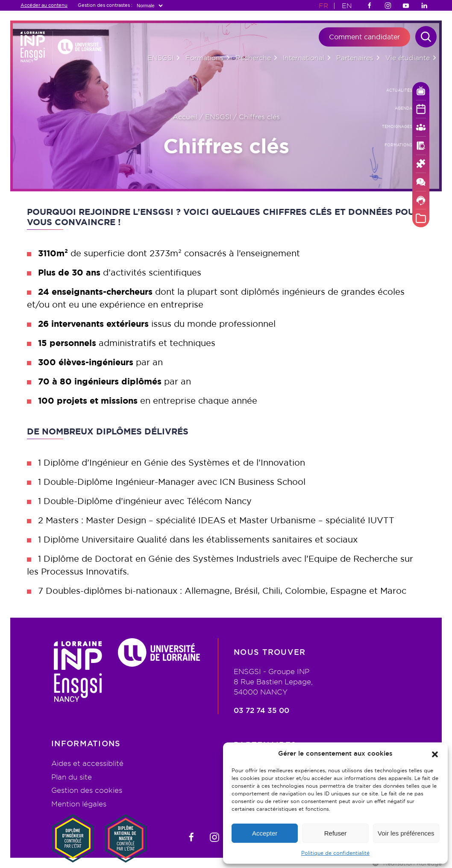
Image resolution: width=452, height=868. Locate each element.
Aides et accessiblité (87, 763)
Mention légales (79, 804)
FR (324, 6)
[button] (435, 754)
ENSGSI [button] (160, 58)
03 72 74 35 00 (261, 711)
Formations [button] (204, 58)
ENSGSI (218, 117)
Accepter (265, 833)
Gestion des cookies (87, 790)
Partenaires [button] (355, 58)
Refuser (336, 833)
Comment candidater (364, 37)
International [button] (304, 58)
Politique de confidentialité (335, 853)
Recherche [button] (253, 58)
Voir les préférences (406, 833)
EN (347, 6)
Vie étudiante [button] (408, 58)
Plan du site (72, 777)
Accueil (185, 117)
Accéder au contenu (44, 5)
